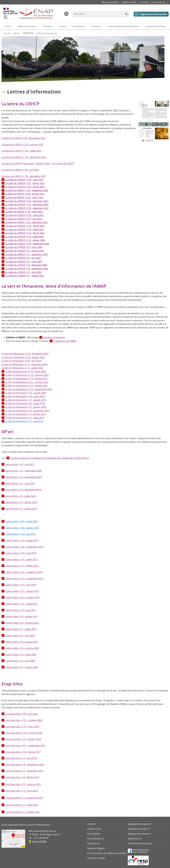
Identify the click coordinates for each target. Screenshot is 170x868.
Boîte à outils (130, 2)
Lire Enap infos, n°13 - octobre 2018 (24, 733)
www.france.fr (135, 839)
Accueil (7, 33)
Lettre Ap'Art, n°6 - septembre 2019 (23, 477)
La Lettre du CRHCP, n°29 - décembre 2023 (24, 176)
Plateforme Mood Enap (140, 843)
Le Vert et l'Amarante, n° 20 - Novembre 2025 (25, 354)
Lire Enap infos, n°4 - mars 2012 (22, 791)
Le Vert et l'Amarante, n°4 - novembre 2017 (27, 411)
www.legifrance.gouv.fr (140, 824)
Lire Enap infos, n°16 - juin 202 (21, 714)
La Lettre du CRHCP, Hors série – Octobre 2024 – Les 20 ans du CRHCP (38, 163)
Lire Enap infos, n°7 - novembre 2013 (24, 771)
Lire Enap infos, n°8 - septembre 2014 (25, 765)
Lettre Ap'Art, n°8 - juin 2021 (20, 464)
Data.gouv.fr (94, 843)
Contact (145, 2)
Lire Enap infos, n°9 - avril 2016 (21, 758)
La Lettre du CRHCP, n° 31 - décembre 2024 (24, 157)
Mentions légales (96, 848)
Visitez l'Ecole (94, 829)
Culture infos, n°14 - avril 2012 (21, 585)
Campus (62, 26)
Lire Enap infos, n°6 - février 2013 (22, 777)
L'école (8, 26)
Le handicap (159, 2)
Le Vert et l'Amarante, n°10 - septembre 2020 (28, 389)
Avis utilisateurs (95, 839)
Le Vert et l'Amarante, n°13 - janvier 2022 (26, 379)
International (79, 26)
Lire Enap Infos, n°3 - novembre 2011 (24, 798)
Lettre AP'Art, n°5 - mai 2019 (20, 483)
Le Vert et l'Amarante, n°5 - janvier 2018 (26, 407)
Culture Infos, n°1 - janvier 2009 (21, 667)
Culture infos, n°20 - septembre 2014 (24, 547)
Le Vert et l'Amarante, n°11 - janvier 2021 (26, 386)
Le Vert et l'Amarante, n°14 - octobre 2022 (27, 375)
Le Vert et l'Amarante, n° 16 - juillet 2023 (22, 368)
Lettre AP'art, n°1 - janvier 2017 (21, 509)
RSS (66, 14)
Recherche (96, 26)
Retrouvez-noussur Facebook (141, 851)
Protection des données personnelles (107, 853)
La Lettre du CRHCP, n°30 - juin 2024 (20, 170)
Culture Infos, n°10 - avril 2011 (21, 610)
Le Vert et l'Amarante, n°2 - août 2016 (25, 418)
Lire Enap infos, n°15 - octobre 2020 (24, 720)
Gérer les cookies (96, 858)
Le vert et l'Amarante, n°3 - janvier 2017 (25, 414)
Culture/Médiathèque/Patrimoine (123, 26)
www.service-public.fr (139, 829)
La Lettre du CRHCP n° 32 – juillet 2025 (21, 151)
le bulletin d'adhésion (54, 337)
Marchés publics (111, 2)
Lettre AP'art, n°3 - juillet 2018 (20, 496)
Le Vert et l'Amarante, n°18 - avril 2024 (21, 361)
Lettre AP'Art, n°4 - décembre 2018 (23, 490)
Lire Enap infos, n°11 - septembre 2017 (25, 746)
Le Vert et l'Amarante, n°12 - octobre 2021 (27, 382)
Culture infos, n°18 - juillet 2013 (21, 559)
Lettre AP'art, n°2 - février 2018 (21, 502)
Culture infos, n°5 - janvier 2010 (21, 642)
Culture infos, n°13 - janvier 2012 (22, 591)
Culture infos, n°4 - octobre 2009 (22, 648)
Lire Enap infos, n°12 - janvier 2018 (23, 739)
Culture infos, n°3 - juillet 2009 (21, 655)
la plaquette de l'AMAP (65, 341)
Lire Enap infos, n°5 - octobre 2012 (23, 784)
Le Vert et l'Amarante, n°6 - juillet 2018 (25, 403)
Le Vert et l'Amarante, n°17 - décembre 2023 (25, 364)
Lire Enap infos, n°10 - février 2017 (23, 752)
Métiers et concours (27, 26)
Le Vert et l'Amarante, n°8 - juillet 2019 (25, 396)
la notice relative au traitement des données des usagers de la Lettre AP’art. (50, 458)
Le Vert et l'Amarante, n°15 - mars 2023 (25, 371)
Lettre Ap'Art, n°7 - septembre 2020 (23, 471)
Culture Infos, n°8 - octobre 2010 (22, 623)
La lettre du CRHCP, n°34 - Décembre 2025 (23, 138)
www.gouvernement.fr (139, 834)
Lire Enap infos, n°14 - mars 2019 (22, 727)
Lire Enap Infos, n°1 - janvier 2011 (23, 812)
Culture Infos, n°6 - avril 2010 (20, 636)
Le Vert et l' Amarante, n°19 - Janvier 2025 (23, 357)
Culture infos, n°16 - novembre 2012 (24, 572)
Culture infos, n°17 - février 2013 (22, 566)
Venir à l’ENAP (39, 841)
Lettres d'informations (47, 33)
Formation (47, 26)
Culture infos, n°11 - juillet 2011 (21, 604)
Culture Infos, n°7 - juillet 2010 (21, 629)
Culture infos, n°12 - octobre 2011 (23, 597)
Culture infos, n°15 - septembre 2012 (24, 579)
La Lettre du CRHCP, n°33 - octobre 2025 (22, 145)
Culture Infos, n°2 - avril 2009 (20, 661)
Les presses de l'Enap (156, 26)
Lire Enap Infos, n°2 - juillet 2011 (22, 805)
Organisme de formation (154, 14)
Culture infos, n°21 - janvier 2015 (22, 540)
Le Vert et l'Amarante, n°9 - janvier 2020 (26, 393)
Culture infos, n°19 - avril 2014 (21, 553)
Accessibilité (94, 834)
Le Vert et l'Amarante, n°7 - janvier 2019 (26, 400)
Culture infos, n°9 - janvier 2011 (21, 616)
